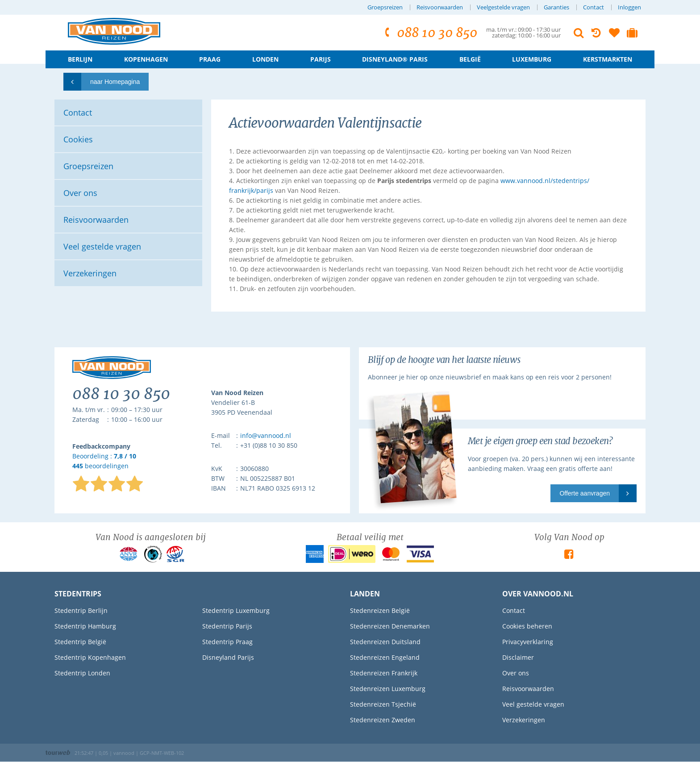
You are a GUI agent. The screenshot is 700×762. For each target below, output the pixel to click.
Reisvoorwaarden (440, 7)
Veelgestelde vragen (503, 7)
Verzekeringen (524, 720)
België (470, 59)
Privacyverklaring (528, 642)
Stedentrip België (80, 642)
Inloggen (629, 7)
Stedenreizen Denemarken (390, 626)
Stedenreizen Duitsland (385, 642)
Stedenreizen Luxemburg (388, 689)
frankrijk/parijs (251, 190)
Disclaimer (518, 657)
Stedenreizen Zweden (383, 720)
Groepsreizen (385, 7)
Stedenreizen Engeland (385, 657)
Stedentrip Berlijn (81, 610)
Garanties (556, 7)
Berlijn (80, 59)
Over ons (516, 673)
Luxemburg (532, 59)
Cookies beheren (527, 626)
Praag (210, 59)
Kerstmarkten (608, 59)
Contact (594, 7)
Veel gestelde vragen (533, 704)
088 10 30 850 (430, 33)
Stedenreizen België (380, 610)
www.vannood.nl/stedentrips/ (545, 181)
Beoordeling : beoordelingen (104, 461)
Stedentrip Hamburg (85, 626)
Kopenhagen (146, 59)
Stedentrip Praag (227, 642)
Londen (265, 59)
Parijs (321, 59)
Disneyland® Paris (395, 59)
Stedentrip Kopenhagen (90, 657)
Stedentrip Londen (82, 673)
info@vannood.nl (266, 435)
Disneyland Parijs (228, 657)
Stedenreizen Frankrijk (384, 673)
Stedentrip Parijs (227, 626)
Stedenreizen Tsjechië (383, 704)
